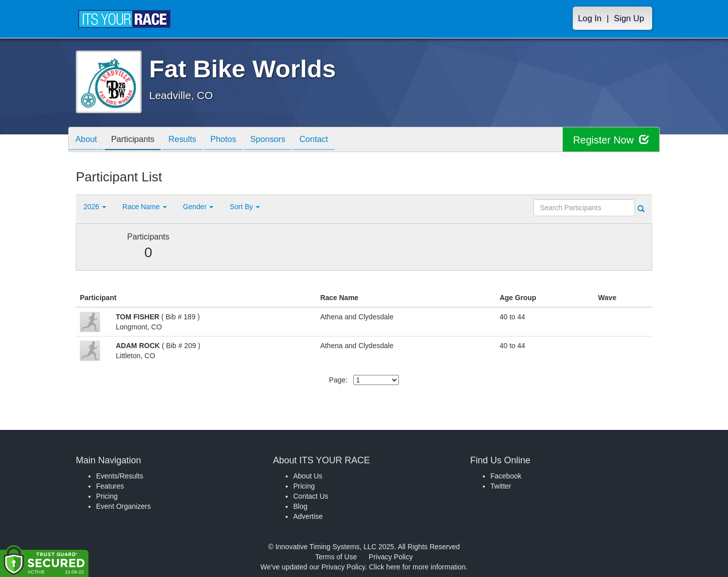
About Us (308, 476)
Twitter (501, 486)
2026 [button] (95, 207)
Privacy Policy (391, 557)
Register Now (611, 140)
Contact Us (311, 496)
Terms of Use (336, 557)
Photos (233, 140)
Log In (590, 18)
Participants (137, 140)
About (87, 140)
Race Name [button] (145, 207)
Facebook (506, 476)
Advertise (308, 516)
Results (190, 140)
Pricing (107, 496)
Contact (329, 140)
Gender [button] (198, 207)
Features (110, 486)
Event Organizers (123, 506)
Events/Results (120, 476)
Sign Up (629, 18)
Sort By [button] (245, 207)
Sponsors (280, 140)
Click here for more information (417, 567)
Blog (300, 506)
